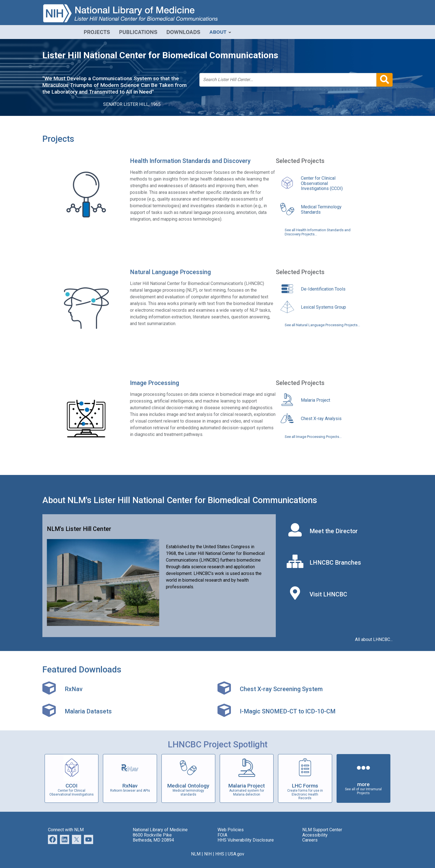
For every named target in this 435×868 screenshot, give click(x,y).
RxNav (74, 689)
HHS (220, 854)
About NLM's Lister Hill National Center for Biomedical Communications (180, 500)
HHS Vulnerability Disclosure (246, 840)
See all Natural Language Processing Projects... (322, 325)
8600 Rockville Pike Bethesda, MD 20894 (153, 837)
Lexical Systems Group (323, 307)
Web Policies (231, 830)
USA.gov (236, 854)
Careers (310, 840)
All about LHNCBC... (374, 640)
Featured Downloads (82, 670)
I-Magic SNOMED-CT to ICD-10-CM (288, 711)
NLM (196, 854)
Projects (58, 139)
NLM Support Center (322, 830)
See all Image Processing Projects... (313, 437)
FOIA (222, 835)
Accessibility (315, 835)
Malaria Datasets (88, 711)
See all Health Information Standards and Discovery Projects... (318, 232)
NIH (208, 854)
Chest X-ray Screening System (281, 689)
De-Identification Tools (323, 289)
